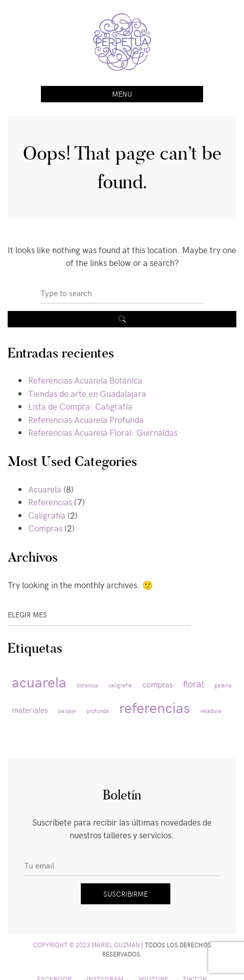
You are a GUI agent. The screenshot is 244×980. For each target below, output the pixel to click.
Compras (45, 528)
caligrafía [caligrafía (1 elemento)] (120, 685)
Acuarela (45, 489)
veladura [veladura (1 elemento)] (211, 711)
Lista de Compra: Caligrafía (80, 406)
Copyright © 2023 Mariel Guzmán (86, 945)
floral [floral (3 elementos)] (194, 683)
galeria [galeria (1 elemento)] (223, 685)
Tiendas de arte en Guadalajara (87, 393)
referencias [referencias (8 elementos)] (154, 707)
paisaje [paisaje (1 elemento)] (67, 711)
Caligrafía (47, 515)
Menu (122, 94)
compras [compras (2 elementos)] (158, 684)
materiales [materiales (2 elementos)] (30, 710)
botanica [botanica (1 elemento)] (87, 685)
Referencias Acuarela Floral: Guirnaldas (103, 432)
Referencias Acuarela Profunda (86, 419)
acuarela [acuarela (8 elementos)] (39, 681)
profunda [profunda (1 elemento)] (98, 711)
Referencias (50, 502)
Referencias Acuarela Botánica (85, 380)
